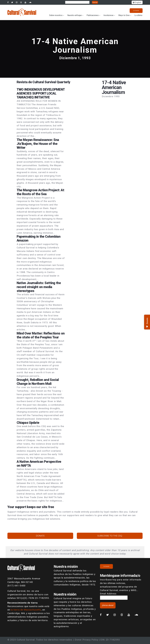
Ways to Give (124, 15)
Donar (136, 11)
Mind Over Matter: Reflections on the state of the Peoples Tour (41, 335)
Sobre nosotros (56, 15)
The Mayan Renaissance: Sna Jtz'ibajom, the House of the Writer (38, 144)
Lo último (138, 15)
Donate (40, 536)
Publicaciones (93, 15)
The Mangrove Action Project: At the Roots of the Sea (40, 192)
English (137, 2)
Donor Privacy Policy (87, 640)
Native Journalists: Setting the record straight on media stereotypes (39, 287)
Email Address (108, 594)
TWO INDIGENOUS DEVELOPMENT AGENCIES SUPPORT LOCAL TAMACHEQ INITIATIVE (41, 93)
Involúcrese (108, 15)
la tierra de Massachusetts (26, 610)
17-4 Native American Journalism (75, 46)
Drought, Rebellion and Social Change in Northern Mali (38, 382)
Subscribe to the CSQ (110, 536)
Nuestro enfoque (75, 15)
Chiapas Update (28, 423)
